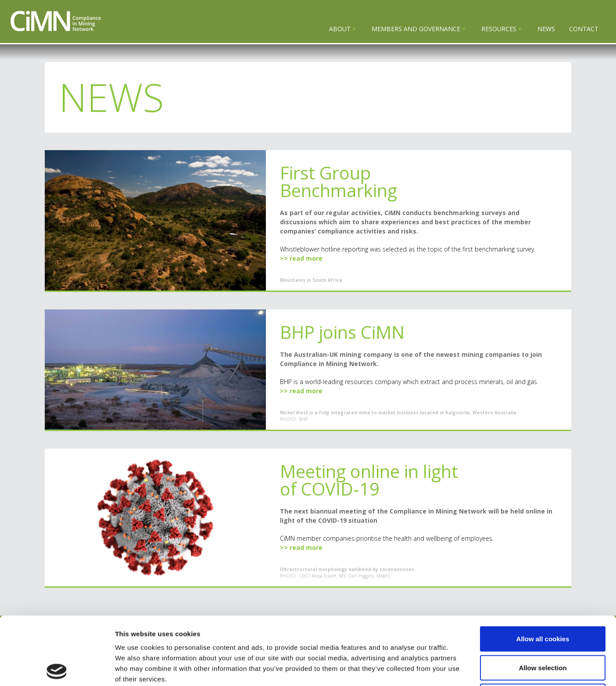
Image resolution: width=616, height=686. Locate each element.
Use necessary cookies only (543, 628)
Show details (460, 669)
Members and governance (416, 29)
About (340, 29)
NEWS (546, 29)
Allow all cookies (543, 571)
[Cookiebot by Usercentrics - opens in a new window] (57, 669)
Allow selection (543, 600)
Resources (499, 29)
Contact (584, 29)
